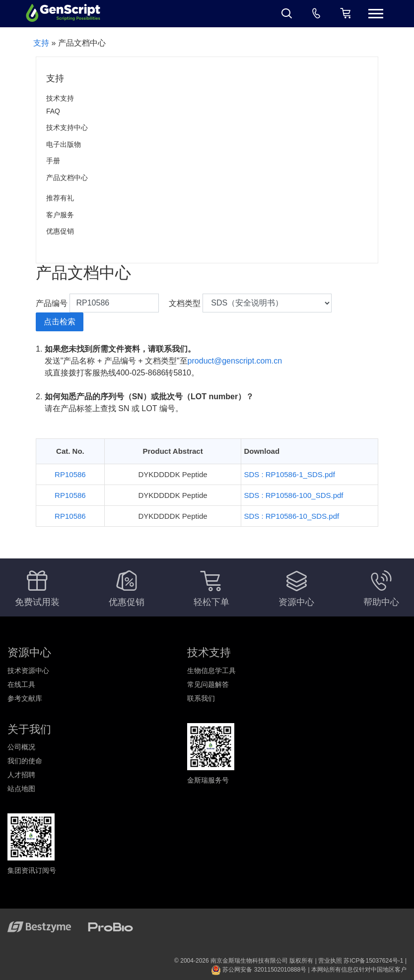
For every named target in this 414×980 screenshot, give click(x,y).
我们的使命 (25, 761)
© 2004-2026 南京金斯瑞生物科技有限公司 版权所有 (244, 961)
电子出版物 (64, 144)
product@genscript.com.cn (235, 361)
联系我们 (201, 698)
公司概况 (21, 747)
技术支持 (60, 98)
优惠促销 (60, 231)
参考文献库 (25, 698)
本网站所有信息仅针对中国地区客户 (359, 970)
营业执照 (330, 961)
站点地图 (21, 789)
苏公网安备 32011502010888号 (259, 970)
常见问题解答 (208, 684)
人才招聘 (21, 775)
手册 (53, 161)
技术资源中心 (28, 671)
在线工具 (21, 684)
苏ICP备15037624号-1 (373, 961)
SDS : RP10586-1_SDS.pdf (289, 474)
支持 (41, 43)
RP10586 (70, 474)
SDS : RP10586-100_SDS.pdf (293, 495)
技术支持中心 (67, 127)
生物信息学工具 (211, 671)
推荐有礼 (60, 198)
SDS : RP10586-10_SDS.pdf (291, 516)
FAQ (53, 111)
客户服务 (60, 215)
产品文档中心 (67, 178)
